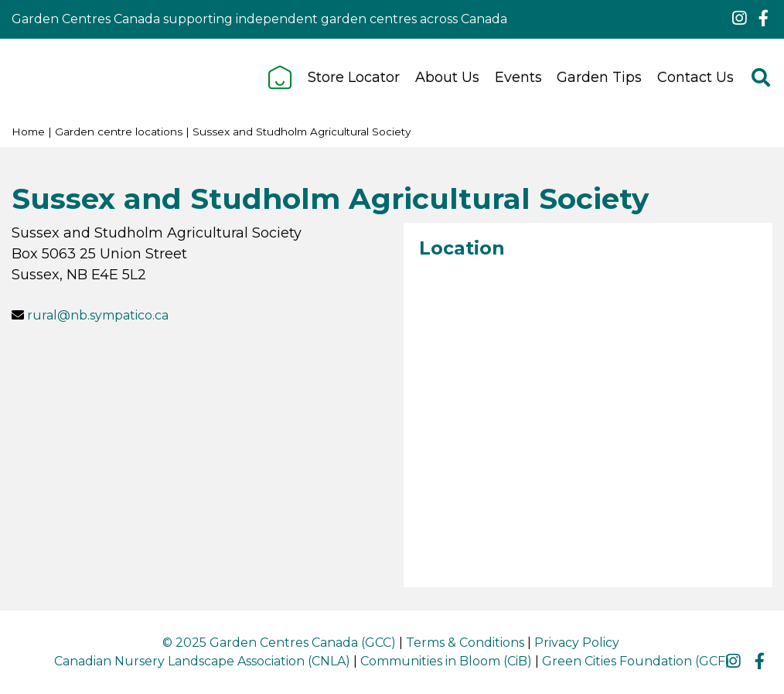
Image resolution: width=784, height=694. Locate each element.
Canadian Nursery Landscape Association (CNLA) (202, 661)
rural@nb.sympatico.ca (98, 315)
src (761, 77)
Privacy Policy (577, 643)
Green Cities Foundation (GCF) (636, 661)
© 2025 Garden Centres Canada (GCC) (279, 643)
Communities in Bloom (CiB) (446, 661)
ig (739, 19)
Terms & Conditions (465, 643)
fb (763, 19)
